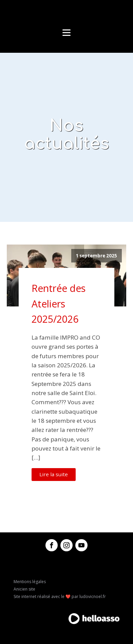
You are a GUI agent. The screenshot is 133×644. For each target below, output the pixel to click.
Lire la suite (54, 474)
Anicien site (24, 589)
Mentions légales (30, 582)
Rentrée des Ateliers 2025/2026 (59, 304)
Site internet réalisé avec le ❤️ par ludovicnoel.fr (60, 596)
